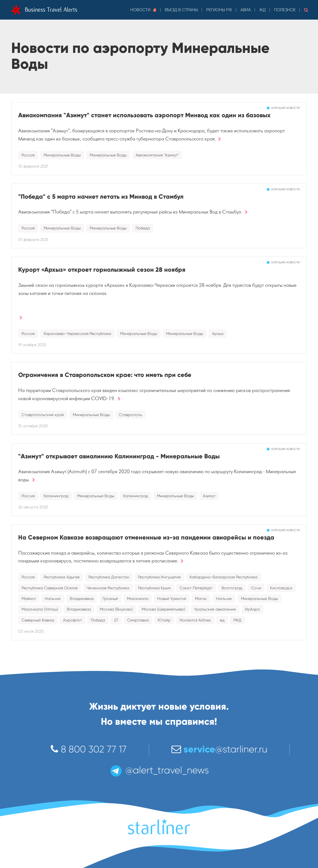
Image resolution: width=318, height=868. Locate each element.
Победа (143, 228)
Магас (201, 599)
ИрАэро (252, 609)
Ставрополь (130, 415)
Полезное (285, 10)
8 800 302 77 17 (89, 749)
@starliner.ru (219, 749)
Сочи (256, 588)
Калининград (56, 496)
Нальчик (53, 599)
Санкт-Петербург (196, 588)
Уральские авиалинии (215, 609)
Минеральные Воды (62, 155)
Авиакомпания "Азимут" (157, 155)
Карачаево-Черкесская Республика (77, 334)
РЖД (237, 620)
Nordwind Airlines (195, 620)
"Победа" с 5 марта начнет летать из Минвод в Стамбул (101, 197)
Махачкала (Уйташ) (40, 609)
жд (222, 620)
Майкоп (29, 599)
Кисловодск (281, 588)
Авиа (246, 10)
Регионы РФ (219, 10)
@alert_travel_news (159, 770)
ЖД (262, 10)
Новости (143, 10)
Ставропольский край (43, 415)
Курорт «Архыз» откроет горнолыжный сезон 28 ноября (102, 270)
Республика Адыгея (62, 577)
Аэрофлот (72, 620)
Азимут (209, 496)
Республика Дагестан (109, 577)
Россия (28, 155)
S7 (116, 620)
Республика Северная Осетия (50, 588)
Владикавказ (82, 599)
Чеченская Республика (108, 588)
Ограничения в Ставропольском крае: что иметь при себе (105, 375)
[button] (306, 10)
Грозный (110, 599)
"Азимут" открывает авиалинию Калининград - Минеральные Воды (119, 456)
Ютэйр (164, 620)
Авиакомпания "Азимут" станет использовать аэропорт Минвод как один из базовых (144, 115)
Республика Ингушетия (159, 577)
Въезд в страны (181, 10)
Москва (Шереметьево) (163, 609)
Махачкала (138, 599)
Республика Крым (154, 588)
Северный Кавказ (38, 620)
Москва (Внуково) (116, 609)
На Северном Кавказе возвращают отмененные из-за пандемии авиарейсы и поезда (146, 537)
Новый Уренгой (172, 599)
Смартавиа (138, 620)
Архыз (218, 334)
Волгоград (232, 588)
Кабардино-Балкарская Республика (224, 577)
